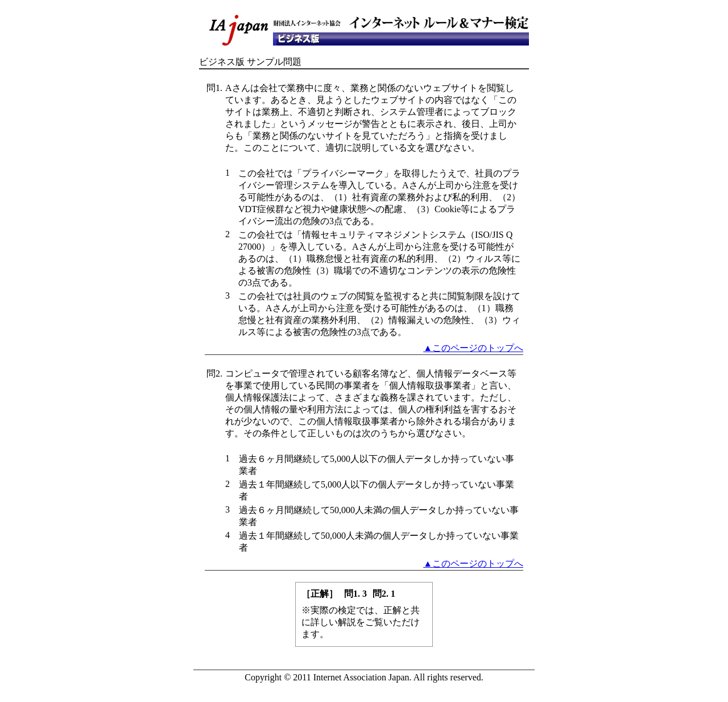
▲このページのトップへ (473, 348)
